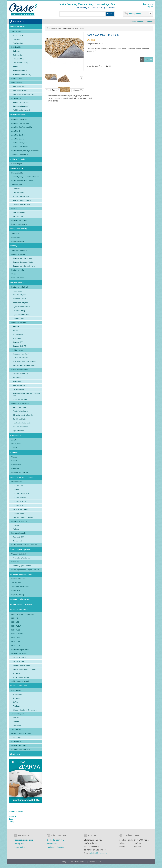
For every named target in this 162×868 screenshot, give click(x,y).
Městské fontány (17, 282)
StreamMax (17, 726)
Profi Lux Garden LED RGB (23, 517)
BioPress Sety (18, 35)
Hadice (14, 208)
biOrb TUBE (16, 630)
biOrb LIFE (15, 622)
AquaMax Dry (16, 131)
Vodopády (15, 233)
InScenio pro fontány (20, 374)
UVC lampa (17, 737)
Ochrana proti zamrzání (20, 599)
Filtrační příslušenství (20, 411)
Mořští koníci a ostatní (21, 677)
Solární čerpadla (17, 164)
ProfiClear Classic (19, 86)
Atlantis (15, 330)
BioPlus (15, 702)
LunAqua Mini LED (19, 498)
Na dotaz (146, 60)
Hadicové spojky (19, 212)
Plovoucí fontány (17, 278)
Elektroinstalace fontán (20, 370)
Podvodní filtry (17, 79)
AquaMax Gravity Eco (19, 143)
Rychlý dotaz (20, 843)
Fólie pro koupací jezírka (22, 200)
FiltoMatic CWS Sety (20, 63)
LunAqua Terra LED (20, 486)
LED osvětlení (17, 482)
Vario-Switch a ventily (20, 399)
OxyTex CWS (16, 444)
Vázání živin (16, 591)
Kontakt (150, 22)
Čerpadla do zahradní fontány (23, 262)
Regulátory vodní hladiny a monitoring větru (26, 394)
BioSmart (16, 51)
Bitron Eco (15, 469)
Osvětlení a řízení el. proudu (22, 477)
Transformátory (18, 389)
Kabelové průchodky (20, 427)
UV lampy (14, 452)
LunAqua (16, 525)
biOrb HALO (16, 638)
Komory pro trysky (19, 407)
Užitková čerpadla (18, 159)
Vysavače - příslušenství (22, 558)
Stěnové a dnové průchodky (23, 415)
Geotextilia (17, 189)
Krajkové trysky (18, 318)
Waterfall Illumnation (20, 509)
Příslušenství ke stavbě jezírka (23, 181)
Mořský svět (17, 673)
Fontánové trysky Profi (20, 287)
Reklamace (52, 843)
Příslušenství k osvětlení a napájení (24, 545)
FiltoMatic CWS (18, 59)
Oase (11, 819)
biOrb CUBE (16, 642)
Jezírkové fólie (17, 185)
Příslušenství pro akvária (20, 650)
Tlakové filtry (16, 31)
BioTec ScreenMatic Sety (22, 75)
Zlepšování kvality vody (20, 587)
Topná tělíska (16, 730)
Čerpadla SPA (18, 342)
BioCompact (17, 694)
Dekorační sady (18, 661)
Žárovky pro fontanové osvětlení (24, 362)
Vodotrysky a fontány (19, 250)
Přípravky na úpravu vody (21, 574)
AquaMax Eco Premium (20, 123)
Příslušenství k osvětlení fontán (24, 366)
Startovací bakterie (18, 579)
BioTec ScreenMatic (20, 71)
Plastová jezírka (17, 173)
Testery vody (16, 583)
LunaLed (16, 490)
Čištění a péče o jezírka (20, 549)
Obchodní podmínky (136, 22)
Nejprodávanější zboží (24, 840)
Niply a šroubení (19, 431)
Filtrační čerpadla (17, 115)
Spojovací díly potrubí (21, 106)
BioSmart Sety (18, 55)
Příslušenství (16, 98)
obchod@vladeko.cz (99, 853)
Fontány (14, 246)
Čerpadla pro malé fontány (22, 258)
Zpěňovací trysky (19, 311)
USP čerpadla (18, 334)
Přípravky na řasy (18, 595)
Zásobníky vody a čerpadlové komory (25, 177)
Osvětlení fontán (17, 350)
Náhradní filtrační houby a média (25, 710)
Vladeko (12, 816)
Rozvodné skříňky (19, 537)
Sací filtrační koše (19, 419)
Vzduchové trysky (19, 295)
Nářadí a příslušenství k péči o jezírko (25, 570)
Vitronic (14, 457)
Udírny (12, 822)
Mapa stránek (20, 847)
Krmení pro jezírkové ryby (21, 604)
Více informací (52, 90)
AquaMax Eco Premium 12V (22, 127)
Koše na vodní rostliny (19, 224)
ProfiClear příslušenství (21, 110)
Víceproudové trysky (20, 303)
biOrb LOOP (16, 646)
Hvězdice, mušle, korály (21, 665)
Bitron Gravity (16, 465)
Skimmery (15, 562)
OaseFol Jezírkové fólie (21, 204)
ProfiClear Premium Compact (23, 94)
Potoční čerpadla (18, 241)
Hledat (110, 14)
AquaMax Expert (17, 139)
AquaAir (14, 448)
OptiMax (16, 718)
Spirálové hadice (19, 216)
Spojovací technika (20, 385)
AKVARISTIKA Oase (19, 686)
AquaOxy (15, 440)
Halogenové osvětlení (21, 354)
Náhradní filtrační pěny (21, 102)
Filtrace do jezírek (18, 27)
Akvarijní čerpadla (18, 714)
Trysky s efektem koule (21, 315)
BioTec (15, 67)
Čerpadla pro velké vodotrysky (24, 266)
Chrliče (14, 274)
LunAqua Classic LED (21, 494)
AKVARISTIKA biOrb (19, 610)
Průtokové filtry (17, 47)
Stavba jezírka (56, 28)
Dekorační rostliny (19, 657)
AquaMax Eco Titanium (20, 155)
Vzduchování (16, 435)
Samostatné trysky (19, 299)
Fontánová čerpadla (19, 254)
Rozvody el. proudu (18, 533)
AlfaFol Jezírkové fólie (21, 197)
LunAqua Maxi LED (20, 502)
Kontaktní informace (55, 847)
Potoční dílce (16, 237)
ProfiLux (16, 529)
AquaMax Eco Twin (18, 135)
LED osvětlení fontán (20, 358)
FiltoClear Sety (18, 43)
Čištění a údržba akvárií (20, 681)
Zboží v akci (15, 754)
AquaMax (16, 326)
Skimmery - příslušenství (22, 566)
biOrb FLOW (16, 626)
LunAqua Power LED (20, 513)
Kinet (99, 862)
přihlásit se (149, 4)
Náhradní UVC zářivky (20, 473)
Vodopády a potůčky (19, 229)
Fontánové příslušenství (20, 403)
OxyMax (16, 722)
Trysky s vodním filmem (21, 307)
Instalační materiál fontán (22, 423)
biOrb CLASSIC (17, 634)
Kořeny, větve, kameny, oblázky (24, 669)
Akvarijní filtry (16, 690)
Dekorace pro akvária (19, 654)
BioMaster (16, 698)
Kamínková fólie (19, 193)
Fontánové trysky (18, 270)
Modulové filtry (17, 82)
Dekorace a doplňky (19, 745)
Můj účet (150, 7)
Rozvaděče (17, 378)
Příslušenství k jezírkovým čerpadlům (25, 151)
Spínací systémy (19, 541)
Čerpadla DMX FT (19, 346)
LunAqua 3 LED (18, 505)
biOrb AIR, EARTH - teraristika (22, 614)
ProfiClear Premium (20, 90)
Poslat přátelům (94, 66)
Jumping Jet (17, 291)
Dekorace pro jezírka (19, 220)
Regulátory (17, 381)
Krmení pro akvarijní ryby (21, 749)
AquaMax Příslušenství (20, 147)
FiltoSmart (16, 706)
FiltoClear (16, 39)
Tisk (109, 66)
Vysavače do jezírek (19, 554)
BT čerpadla (17, 338)
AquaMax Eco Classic (19, 119)
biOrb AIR (15, 618)
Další (82, 78)
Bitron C (14, 461)
